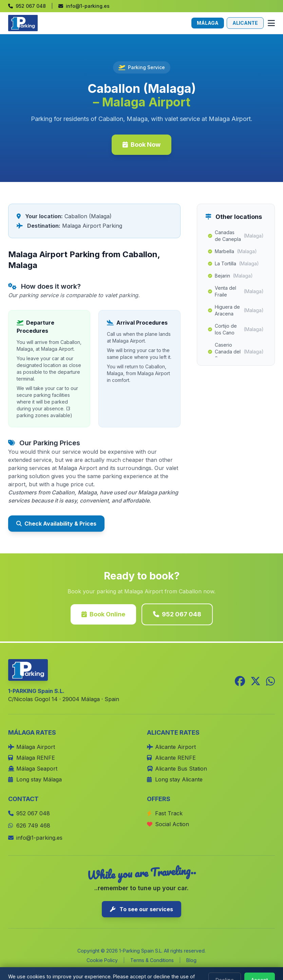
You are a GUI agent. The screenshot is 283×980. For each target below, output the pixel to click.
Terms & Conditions (152, 960)
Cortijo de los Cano (236, 329)
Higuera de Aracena (236, 310)
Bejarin (230, 276)
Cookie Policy (102, 960)
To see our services (141, 909)
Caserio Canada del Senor (236, 352)
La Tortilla (233, 264)
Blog (191, 960)
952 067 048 (177, 614)
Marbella (232, 251)
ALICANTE (245, 23)
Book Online (103, 614)
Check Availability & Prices (56, 524)
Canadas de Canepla (236, 236)
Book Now (141, 145)
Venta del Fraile (236, 291)
